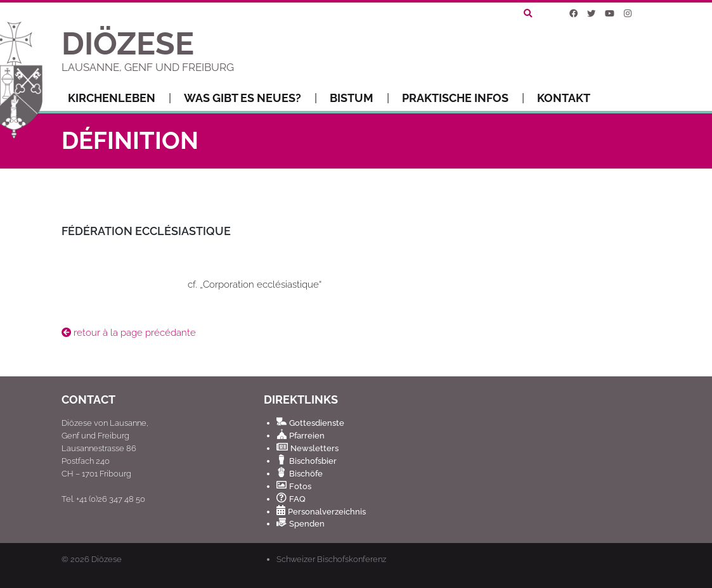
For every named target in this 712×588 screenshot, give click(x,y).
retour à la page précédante (129, 333)
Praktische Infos (463, 98)
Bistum (359, 98)
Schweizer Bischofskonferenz (331, 559)
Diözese (107, 559)
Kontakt (564, 98)
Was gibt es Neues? (250, 98)
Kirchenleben (120, 98)
